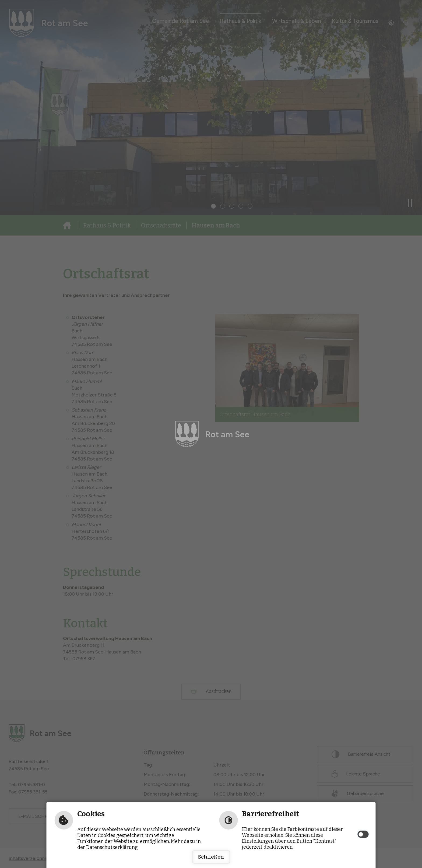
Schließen (211, 857)
